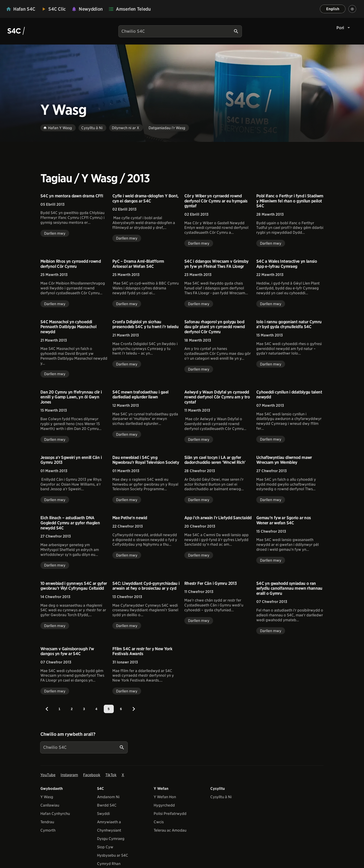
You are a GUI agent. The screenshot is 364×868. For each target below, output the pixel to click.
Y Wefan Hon (165, 797)
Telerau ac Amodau (170, 830)
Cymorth (48, 830)
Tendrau (47, 822)
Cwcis (159, 822)
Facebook (92, 775)
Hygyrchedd (164, 805)
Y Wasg (47, 797)
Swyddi (103, 814)
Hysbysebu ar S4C (113, 855)
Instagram (69, 775)
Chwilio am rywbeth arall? (68, 734)
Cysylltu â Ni (221, 797)
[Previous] (47, 709)
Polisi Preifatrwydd (170, 814)
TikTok (111, 775)
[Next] (134, 709)
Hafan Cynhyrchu (55, 814)
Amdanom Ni (108, 797)
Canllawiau (50, 805)
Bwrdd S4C (107, 805)
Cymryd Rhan (109, 864)
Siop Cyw (105, 847)
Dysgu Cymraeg (111, 839)
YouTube (48, 775)
